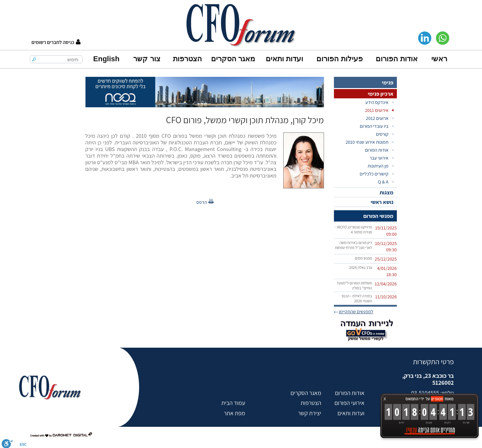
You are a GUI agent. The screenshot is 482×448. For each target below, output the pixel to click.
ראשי (439, 59)
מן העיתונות (378, 166)
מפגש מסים (363, 258)
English (106, 59)
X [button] (385, 399)
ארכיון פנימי (380, 94)
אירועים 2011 (377, 110)
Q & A (383, 182)
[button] (56, 42)
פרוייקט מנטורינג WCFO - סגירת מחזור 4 (353, 229)
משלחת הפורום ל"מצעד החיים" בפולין (354, 285)
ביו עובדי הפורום (374, 126)
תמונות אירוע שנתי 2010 (367, 142)
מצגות (387, 192)
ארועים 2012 (377, 118)
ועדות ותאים (284, 59)
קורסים (382, 134)
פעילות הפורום (339, 59)
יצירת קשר (309, 413)
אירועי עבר (379, 158)
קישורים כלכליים (374, 174)
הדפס (202, 202)
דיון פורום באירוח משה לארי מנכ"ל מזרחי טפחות (354, 245)
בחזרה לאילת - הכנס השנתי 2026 (357, 298)
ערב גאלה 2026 (361, 267)
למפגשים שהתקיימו (356, 311)
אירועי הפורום (349, 403)
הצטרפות (187, 59)
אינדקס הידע (377, 102)
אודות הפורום (397, 59)
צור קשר (147, 59)
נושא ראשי (382, 202)
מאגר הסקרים (233, 59)
